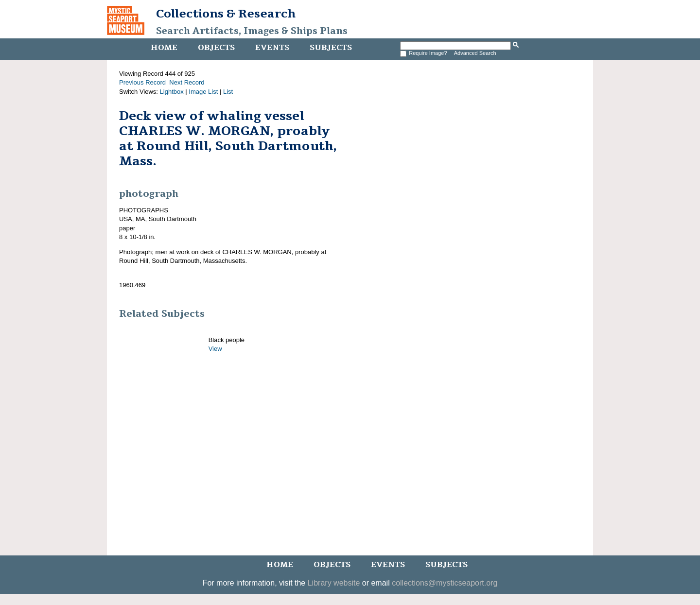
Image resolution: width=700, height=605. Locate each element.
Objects (216, 48)
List (228, 92)
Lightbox (172, 92)
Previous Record (142, 82)
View (215, 349)
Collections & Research (226, 14)
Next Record (187, 82)
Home (164, 48)
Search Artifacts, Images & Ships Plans (252, 31)
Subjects (331, 48)
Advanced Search (475, 53)
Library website (334, 583)
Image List (203, 92)
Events (272, 48)
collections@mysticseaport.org (445, 583)
